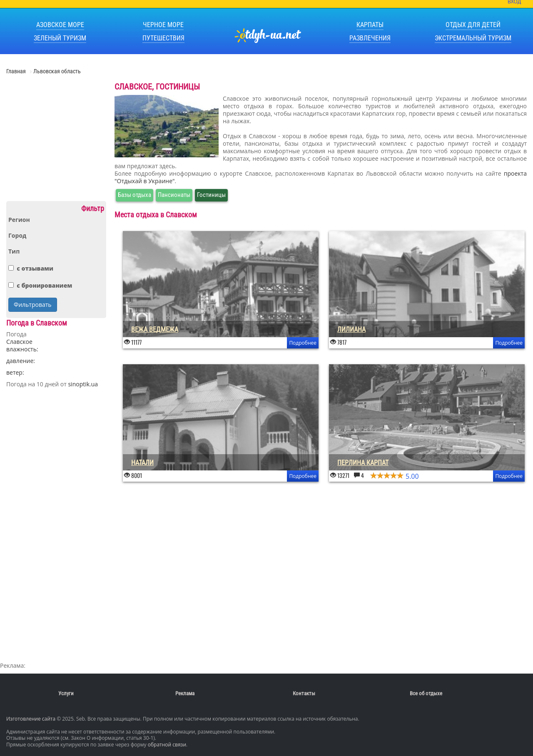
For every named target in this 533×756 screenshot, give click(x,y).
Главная (17, 71)
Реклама (185, 693)
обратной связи (167, 745)
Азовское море (60, 25)
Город (17, 236)
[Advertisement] (56, 141)
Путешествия (163, 38)
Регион (19, 220)
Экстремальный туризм (473, 38)
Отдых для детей (473, 25)
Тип (14, 251)
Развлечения (370, 38)
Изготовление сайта (31, 719)
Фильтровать (33, 305)
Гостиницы (211, 195)
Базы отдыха (134, 195)
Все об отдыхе (426, 693)
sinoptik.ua (83, 384)
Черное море (163, 25)
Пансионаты (174, 195)
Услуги (66, 693)
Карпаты (370, 25)
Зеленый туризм (60, 38)
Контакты (304, 693)
